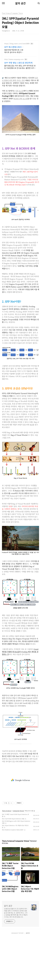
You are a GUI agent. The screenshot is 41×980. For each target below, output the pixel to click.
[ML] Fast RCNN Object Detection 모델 (13, 861)
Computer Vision (18, 854)
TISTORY (21, 976)
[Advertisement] (20, 61)
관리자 (28, 976)
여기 (31, 467)
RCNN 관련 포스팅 (21, 141)
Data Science (7, 854)
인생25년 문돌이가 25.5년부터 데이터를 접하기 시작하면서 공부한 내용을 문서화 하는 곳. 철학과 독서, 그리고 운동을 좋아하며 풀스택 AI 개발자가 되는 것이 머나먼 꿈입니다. (16, 956)
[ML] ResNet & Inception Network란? (13, 873)
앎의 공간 (20, 3)
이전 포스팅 (19, 134)
